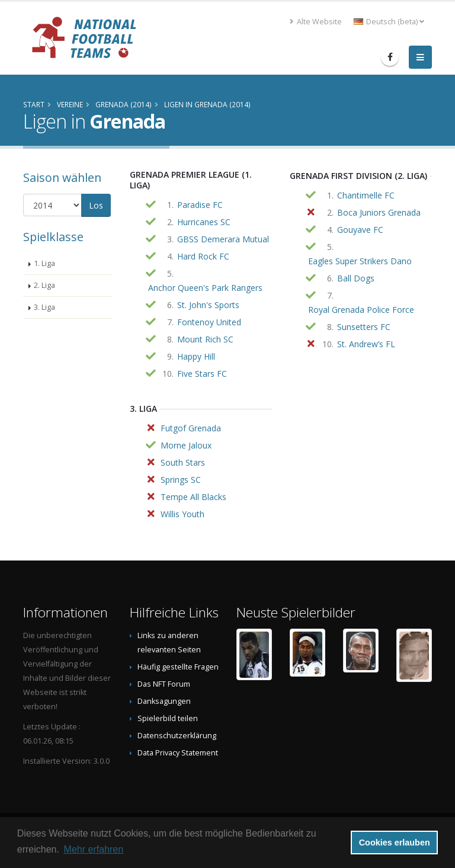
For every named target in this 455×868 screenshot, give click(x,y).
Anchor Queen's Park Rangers (205, 288)
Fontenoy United (209, 322)
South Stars (183, 462)
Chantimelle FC (366, 195)
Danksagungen (164, 701)
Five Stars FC (202, 374)
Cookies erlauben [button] (395, 843)
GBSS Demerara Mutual (223, 239)
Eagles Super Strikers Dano (360, 261)
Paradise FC (200, 205)
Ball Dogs (356, 278)
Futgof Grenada (191, 428)
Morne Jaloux (186, 445)
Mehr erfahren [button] (94, 849)
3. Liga (44, 307)
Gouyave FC (360, 230)
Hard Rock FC (203, 256)
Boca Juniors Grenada (379, 212)
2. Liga (44, 285)
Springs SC (181, 480)
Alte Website (316, 22)
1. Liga (44, 263)
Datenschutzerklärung (177, 736)
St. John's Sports (208, 305)
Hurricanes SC (204, 222)
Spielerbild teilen (168, 718)
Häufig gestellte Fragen (178, 667)
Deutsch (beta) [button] (389, 22)
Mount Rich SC (205, 339)
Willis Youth (182, 514)
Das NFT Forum (164, 684)
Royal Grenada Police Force (361, 310)
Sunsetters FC (364, 327)
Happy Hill (196, 356)
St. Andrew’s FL (366, 344)
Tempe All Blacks (193, 497)
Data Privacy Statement (178, 753)
